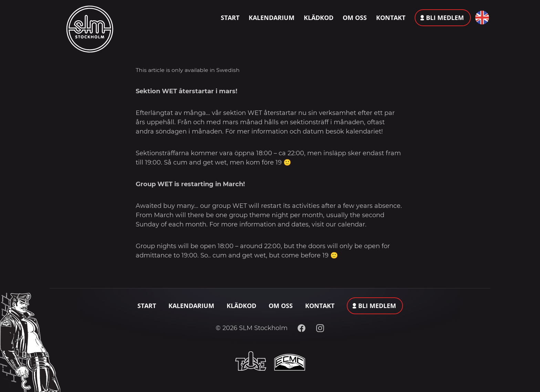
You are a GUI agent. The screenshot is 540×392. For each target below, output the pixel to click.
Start (230, 18)
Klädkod (319, 18)
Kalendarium (272, 18)
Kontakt (391, 18)
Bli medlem (445, 18)
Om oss (355, 18)
